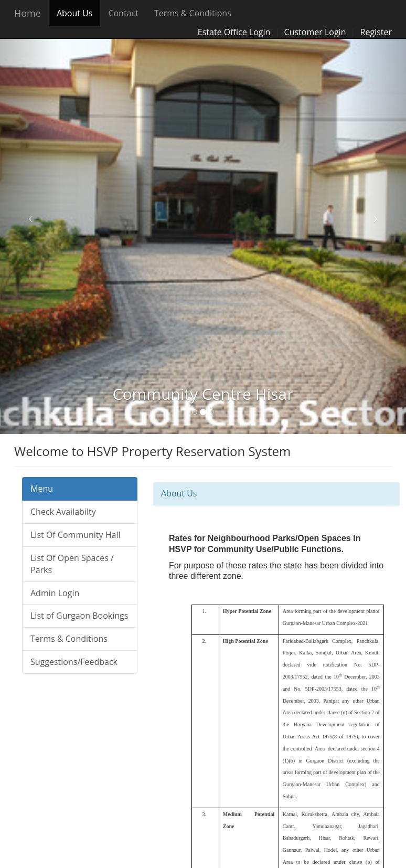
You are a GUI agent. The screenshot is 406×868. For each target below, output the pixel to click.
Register (376, 32)
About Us (75, 13)
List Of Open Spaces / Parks (72, 564)
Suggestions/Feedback (74, 662)
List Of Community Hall (76, 535)
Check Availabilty (63, 512)
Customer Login (315, 32)
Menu (42, 489)
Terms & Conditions (193, 13)
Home (28, 13)
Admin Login (55, 593)
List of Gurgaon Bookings (79, 616)
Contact (123, 13)
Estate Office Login (234, 32)
